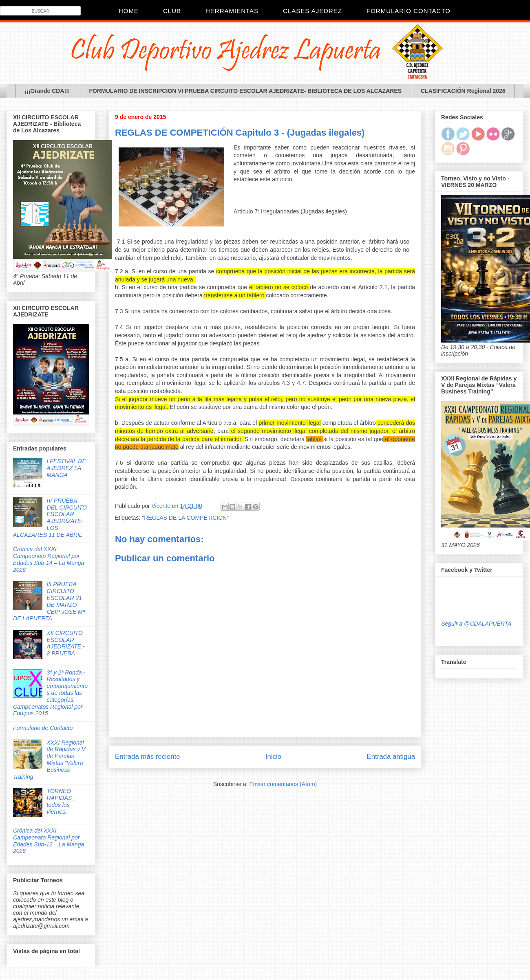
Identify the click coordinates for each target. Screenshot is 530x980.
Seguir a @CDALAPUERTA (476, 624)
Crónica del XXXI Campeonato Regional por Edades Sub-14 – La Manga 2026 (49, 559)
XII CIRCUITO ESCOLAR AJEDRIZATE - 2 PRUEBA (66, 643)
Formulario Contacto (409, 11)
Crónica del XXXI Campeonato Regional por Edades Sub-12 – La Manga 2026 (49, 841)
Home (129, 11)
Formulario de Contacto (43, 728)
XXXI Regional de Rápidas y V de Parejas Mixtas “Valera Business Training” (49, 760)
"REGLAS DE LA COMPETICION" (185, 518)
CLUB (172, 11)
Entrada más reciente (148, 757)
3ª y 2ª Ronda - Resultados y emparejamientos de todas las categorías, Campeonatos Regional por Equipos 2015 (50, 693)
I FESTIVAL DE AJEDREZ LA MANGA (66, 468)
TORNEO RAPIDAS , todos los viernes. (61, 801)
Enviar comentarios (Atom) (283, 784)
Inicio (273, 757)
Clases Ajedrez (312, 11)
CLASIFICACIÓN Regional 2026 (463, 91)
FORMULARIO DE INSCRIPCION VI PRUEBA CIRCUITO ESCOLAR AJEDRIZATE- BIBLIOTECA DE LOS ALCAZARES (245, 91)
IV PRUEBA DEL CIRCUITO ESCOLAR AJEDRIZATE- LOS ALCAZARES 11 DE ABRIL (50, 518)
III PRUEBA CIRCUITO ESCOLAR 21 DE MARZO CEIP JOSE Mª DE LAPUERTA (49, 601)
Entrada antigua (391, 757)
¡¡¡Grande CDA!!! (47, 91)
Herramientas (232, 11)
